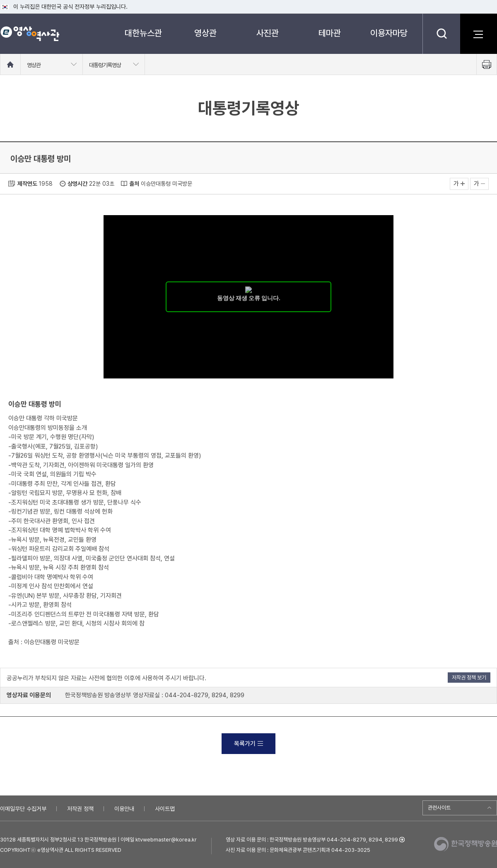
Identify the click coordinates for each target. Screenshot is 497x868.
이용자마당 (389, 33)
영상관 (205, 33)
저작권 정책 (80, 809)
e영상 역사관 (30, 34)
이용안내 (124, 809)
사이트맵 (165, 809)
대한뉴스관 (143, 33)
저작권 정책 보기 (469, 678)
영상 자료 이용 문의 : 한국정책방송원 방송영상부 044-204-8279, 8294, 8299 (312, 840)
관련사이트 (439, 808)
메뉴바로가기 (0, 0)
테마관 (330, 33)
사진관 (268, 33)
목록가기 (248, 744)
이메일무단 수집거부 (23, 809)
